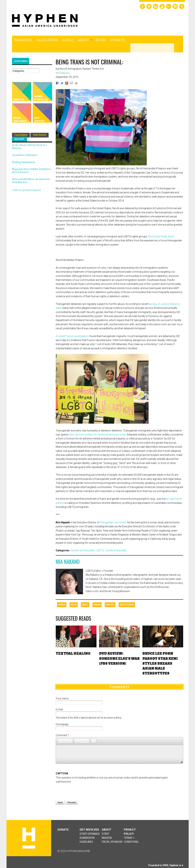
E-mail (59, 709)
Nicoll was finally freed (161, 236)
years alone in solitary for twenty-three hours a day (97, 435)
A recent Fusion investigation (72, 336)
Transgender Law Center (113, 522)
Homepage (62, 724)
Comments (119, 687)
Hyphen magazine (29, 838)
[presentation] (83, 791)
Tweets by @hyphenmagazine (26, 190)
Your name (62, 698)
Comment (62, 735)
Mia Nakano (68, 562)
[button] (60, 741)
